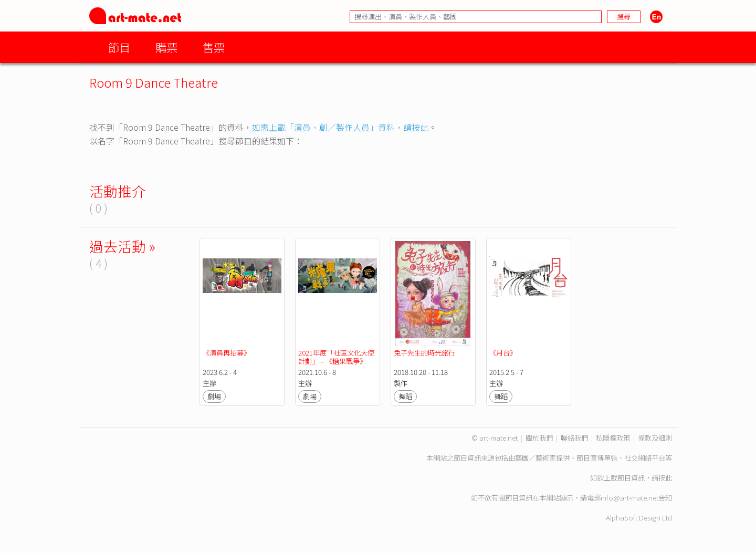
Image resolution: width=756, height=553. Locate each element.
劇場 (214, 396)
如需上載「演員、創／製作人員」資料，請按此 (340, 127)
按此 (665, 478)
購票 (166, 47)
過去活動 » (122, 246)
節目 (119, 47)
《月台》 (503, 353)
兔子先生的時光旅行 (424, 353)
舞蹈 (405, 396)
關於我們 (539, 438)
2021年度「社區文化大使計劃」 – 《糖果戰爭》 (336, 357)
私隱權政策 (613, 438)
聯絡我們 (574, 438)
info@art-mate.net (629, 498)
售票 (214, 47)
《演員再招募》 (227, 353)
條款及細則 (655, 438)
